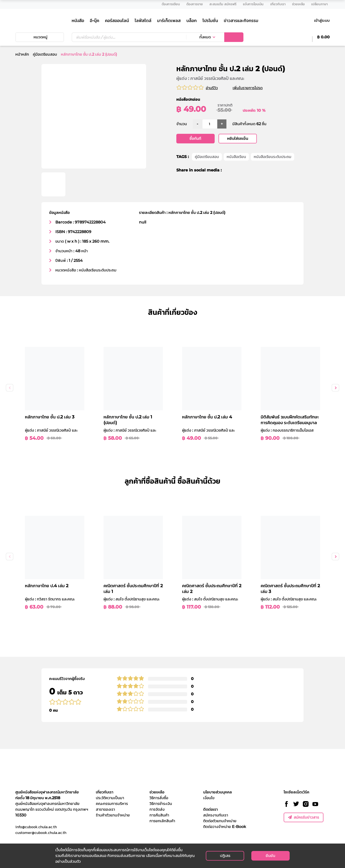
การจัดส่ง (157, 809)
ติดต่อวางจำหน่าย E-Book (225, 827)
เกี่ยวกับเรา (105, 792)
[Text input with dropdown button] (129, 37)
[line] (245, 170)
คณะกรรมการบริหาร (112, 804)
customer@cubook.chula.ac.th (41, 833)
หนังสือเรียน (236, 157)
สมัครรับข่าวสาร (304, 817)
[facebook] (229, 170)
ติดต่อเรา (210, 809)
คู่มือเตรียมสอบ (45, 54)
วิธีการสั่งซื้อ (159, 798)
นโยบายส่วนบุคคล (218, 792)
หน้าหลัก (22, 54)
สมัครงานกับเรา (216, 815)
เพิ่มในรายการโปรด (253, 88)
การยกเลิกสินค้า (162, 821)
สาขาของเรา (105, 809)
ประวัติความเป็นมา (110, 798)
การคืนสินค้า (159, 815)
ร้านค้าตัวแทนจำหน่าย (113, 815)
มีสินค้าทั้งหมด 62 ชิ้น (249, 124)
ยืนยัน (270, 856)
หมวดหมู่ (40, 37)
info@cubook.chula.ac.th (36, 827)
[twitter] (236, 170)
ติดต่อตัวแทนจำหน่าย (220, 821)
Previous (10, 388)
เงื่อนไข (209, 798)
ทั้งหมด (205, 37)
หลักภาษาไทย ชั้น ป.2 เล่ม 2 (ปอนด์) (89, 54)
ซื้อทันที (195, 139)
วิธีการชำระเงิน (161, 804)
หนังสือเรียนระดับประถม (273, 157)
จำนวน (182, 124)
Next (335, 388)
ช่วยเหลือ (157, 792)
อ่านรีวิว (212, 88)
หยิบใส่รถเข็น (238, 139)
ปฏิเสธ (225, 856)
